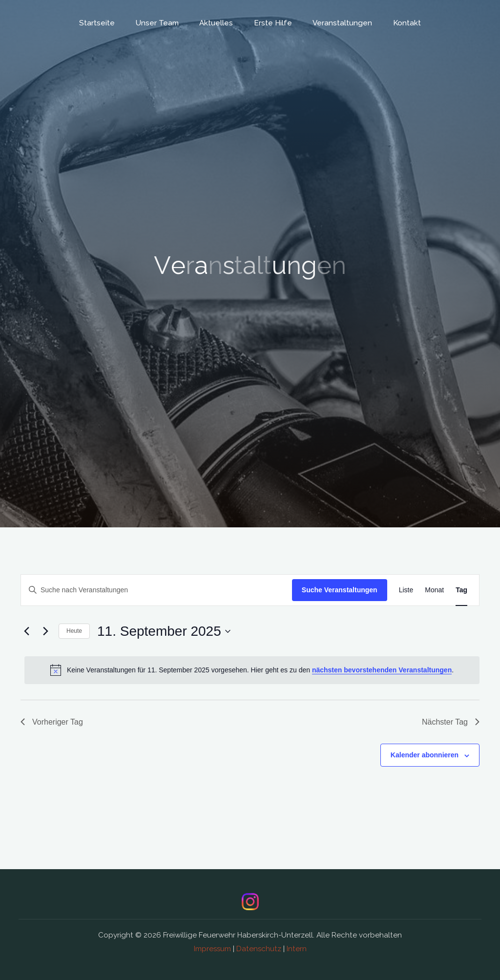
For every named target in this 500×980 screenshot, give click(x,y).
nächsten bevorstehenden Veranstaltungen (382, 670)
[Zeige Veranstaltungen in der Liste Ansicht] (406, 590)
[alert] (252, 670)
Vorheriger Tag (52, 722)
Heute (74, 631)
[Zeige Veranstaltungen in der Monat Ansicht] (434, 590)
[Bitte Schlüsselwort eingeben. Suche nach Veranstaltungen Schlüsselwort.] (156, 590)
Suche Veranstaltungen (340, 590)
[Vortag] (26, 631)
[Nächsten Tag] (45, 631)
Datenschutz (259, 949)
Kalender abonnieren (425, 755)
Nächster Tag (451, 722)
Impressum (212, 949)
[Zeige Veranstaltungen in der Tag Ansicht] (461, 590)
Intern (297, 949)
